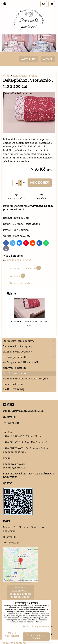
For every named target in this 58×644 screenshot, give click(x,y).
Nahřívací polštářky (15, 368)
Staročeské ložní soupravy (30, 341)
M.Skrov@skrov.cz (14, 468)
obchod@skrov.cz (14, 464)
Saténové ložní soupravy (17, 352)
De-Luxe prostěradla (30, 357)
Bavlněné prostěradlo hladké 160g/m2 (25, 379)
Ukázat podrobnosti (12, 635)
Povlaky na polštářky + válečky (30, 363)
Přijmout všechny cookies (36, 637)
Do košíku (40, 183)
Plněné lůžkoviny (30, 384)
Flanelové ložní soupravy (30, 346)
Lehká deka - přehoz (19, 260)
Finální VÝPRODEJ (14, 389)
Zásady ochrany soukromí (36, 627)
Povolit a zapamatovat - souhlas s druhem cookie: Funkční (20, 592)
